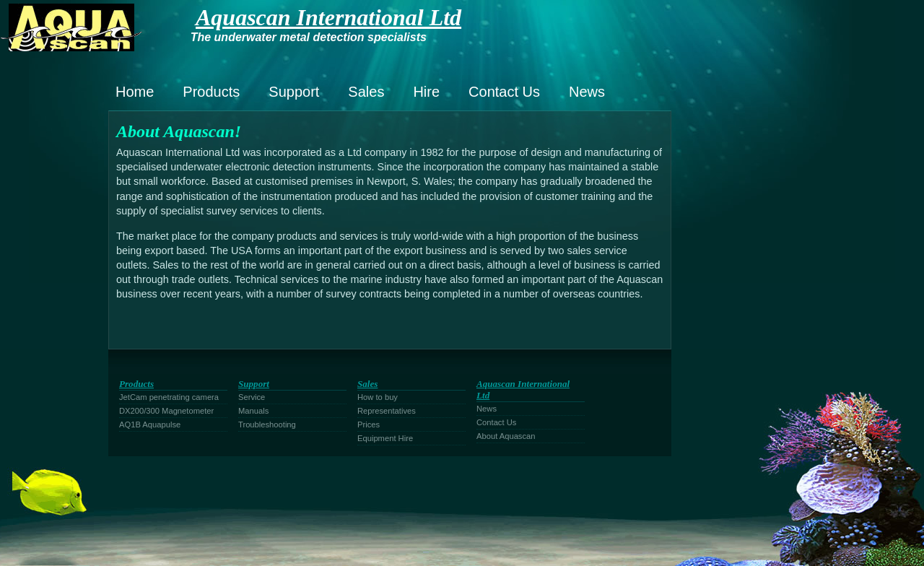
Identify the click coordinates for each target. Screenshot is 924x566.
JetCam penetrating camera (169, 397)
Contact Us (504, 92)
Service (252, 397)
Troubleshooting (267, 425)
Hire (426, 92)
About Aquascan (506, 436)
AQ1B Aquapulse (150, 425)
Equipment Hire (385, 438)
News (587, 92)
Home (135, 92)
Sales (366, 92)
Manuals (253, 411)
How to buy (378, 397)
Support (294, 92)
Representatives (387, 411)
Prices (369, 425)
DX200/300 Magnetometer (166, 411)
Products (211, 92)
